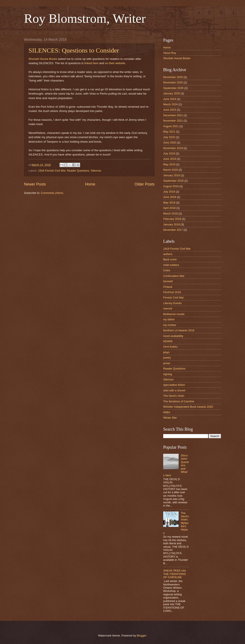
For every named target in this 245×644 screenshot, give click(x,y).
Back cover (170, 259)
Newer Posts (35, 184)
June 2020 (170, 143)
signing (168, 374)
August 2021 (171, 126)
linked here (92, 63)
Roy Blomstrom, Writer (85, 18)
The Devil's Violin (174, 396)
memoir (168, 308)
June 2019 (170, 159)
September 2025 (173, 88)
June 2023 (170, 110)
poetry (167, 358)
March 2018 (170, 213)
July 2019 (169, 153)
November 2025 (173, 82)
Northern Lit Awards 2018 (179, 330)
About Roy (170, 53)
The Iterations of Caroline (179, 401)
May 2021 (169, 132)
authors (168, 254)
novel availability (173, 336)
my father (169, 319)
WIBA (167, 412)
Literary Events (172, 303)
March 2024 (170, 104)
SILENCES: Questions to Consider (74, 50)
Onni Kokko (170, 347)
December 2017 (173, 230)
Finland (168, 287)
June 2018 (170, 197)
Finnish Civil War (173, 298)
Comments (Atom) (52, 193)
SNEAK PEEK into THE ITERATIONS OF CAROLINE (175, 574)
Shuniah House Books (43, 59)
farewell (168, 281)
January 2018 (172, 224)
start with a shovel (174, 390)
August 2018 (171, 186)
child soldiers (171, 265)
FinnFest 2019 (172, 292)
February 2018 (172, 219)
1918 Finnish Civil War (52, 171)
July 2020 (169, 137)
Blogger (142, 636)
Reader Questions (78, 171)
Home (90, 184)
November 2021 (173, 121)
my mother (170, 325)
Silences (96, 171)
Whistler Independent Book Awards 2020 (188, 407)
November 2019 (173, 148)
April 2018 (169, 208)
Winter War (170, 418)
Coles (167, 270)
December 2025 (173, 77)
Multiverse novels (174, 314)
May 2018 (169, 203)
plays (166, 352)
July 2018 (169, 192)
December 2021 (173, 115)
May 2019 (169, 164)
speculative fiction (174, 385)
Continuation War (174, 276)
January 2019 (172, 175)
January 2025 (172, 93)
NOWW (168, 341)
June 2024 (170, 99)
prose (167, 363)
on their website (115, 63)
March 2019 (170, 170)
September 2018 (173, 181)
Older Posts (145, 184)
